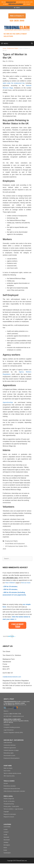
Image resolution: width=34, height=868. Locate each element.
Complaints (7, 725)
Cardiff (5, 835)
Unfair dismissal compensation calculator (14, 791)
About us (6, 711)
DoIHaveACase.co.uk (20, 705)
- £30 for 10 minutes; (10, 586)
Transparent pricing (9, 804)
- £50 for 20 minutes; (10, 589)
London (6, 829)
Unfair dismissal (8, 742)
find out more (26, 583)
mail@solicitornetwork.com (12, 677)
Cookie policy (15, 806)
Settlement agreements (10, 748)
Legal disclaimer (19, 809)
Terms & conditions (9, 809)
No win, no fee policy (9, 801)
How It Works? (10, 583)
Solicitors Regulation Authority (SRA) (13, 732)
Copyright (6, 812)
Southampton (7, 853)
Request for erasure (9, 817)
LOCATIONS (7, 827)
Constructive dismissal (9, 745)
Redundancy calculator (10, 786)
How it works (7, 771)
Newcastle (6, 837)
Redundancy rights (9, 753)
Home (4, 48)
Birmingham (7, 845)
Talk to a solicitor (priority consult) (12, 773)
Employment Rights (13, 48)
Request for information (10, 814)
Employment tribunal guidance (12, 758)
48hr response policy (9, 776)
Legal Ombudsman (9, 730)
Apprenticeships (8, 402)
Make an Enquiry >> (17, 16)
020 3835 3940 (17, 21)
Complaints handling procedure (12, 727)
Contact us (6, 714)
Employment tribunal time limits (12, 789)
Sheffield (6, 842)
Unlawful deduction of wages (11, 750)
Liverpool (6, 832)
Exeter (5, 850)
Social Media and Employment (15, 544)
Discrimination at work (9, 755)
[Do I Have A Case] (16, 708)
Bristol (5, 848)
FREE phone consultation (16, 4)
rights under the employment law (14, 83)
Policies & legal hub (9, 799)
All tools (6, 783)
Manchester (7, 840)
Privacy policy (7, 806)
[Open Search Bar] (32, 43)
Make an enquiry (8, 768)
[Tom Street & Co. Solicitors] (8, 708)
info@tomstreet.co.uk (18, 716)
